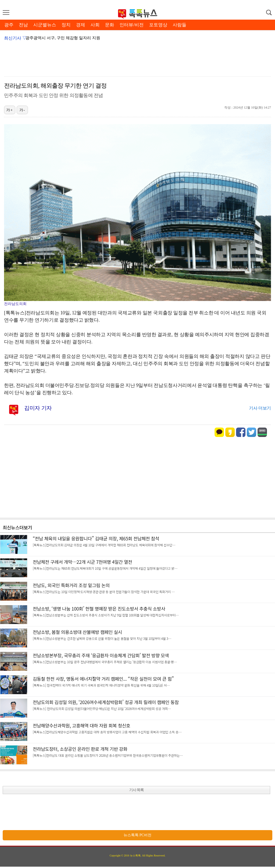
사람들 (180, 25)
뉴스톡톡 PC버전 (138, 835)
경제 (81, 25)
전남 (23, 25)
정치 (66, 25)
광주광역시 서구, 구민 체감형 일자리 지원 (63, 38)
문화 (110, 25)
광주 (9, 25)
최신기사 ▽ (15, 38)
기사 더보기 (260, 408)
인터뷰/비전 (132, 25)
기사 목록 (137, 790)
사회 (95, 25)
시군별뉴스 (45, 25)
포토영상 (158, 25)
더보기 (26, 527)
